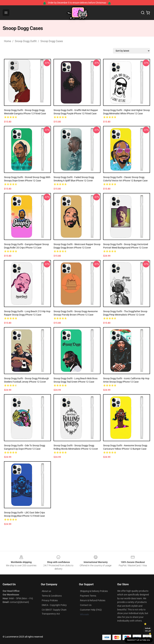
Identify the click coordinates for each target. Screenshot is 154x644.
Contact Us (86, 605)
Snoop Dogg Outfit (26, 41)
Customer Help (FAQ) (91, 610)
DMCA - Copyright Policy (54, 605)
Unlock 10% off (148, 630)
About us (46, 591)
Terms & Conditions (52, 596)
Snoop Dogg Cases (52, 41)
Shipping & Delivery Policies (94, 591)
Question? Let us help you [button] (139, 640)
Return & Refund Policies (93, 600)
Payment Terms (88, 596)
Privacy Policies (50, 600)
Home (7, 41)
